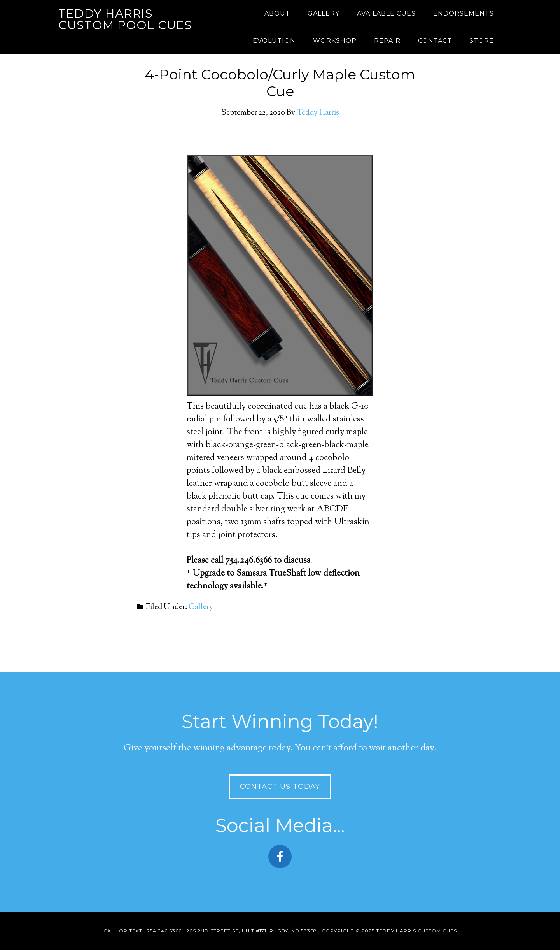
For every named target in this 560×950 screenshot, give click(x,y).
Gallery (201, 607)
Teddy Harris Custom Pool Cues (125, 19)
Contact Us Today (280, 787)
